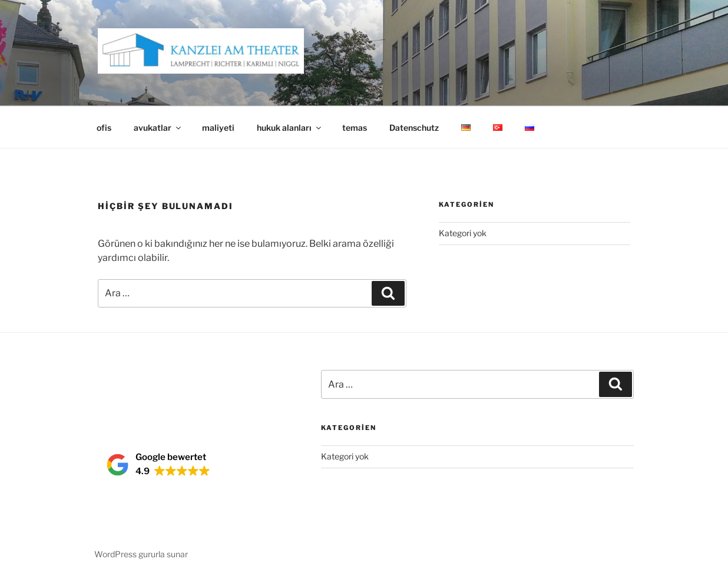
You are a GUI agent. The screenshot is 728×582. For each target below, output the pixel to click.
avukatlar (158, 128)
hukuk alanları (290, 128)
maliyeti (218, 128)
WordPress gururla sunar (141, 554)
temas (355, 128)
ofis (104, 128)
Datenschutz (414, 128)
